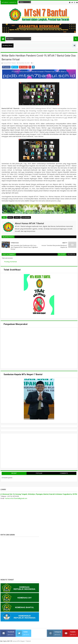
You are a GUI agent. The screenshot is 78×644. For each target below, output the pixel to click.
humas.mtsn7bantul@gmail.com (16, 498)
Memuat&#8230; (21, 348)
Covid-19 (17, 217)
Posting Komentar (11, 262)
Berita (10, 217)
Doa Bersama (26, 217)
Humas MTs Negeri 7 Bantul (22, 641)
